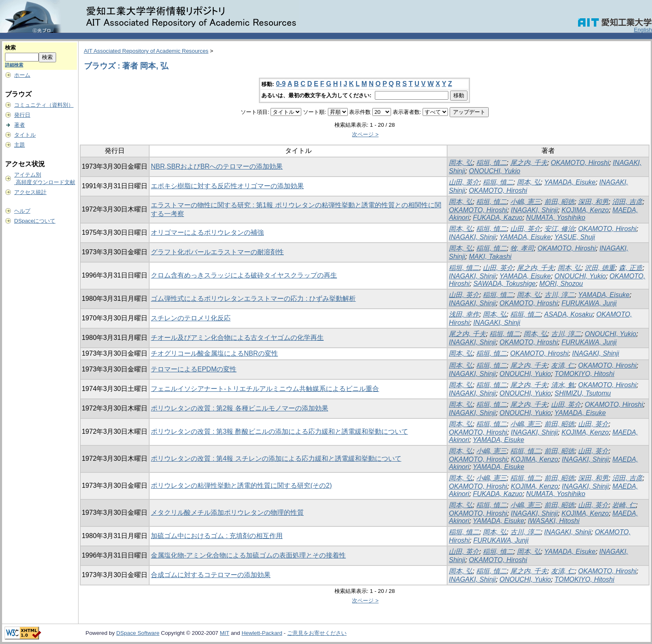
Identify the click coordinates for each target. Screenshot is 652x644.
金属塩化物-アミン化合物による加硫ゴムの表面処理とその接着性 (248, 555)
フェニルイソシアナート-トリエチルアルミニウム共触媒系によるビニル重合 (265, 389)
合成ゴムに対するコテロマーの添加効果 (211, 575)
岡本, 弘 (461, 163)
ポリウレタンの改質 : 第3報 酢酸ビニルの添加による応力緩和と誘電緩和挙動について (279, 431)
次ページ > (365, 134)
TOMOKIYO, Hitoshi (585, 374)
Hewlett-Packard (262, 633)
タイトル (25, 135)
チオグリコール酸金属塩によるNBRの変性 (214, 353)
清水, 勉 (563, 385)
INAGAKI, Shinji (534, 210)
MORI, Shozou (561, 284)
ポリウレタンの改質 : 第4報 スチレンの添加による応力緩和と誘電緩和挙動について (276, 458)
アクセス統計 (30, 192)
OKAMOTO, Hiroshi (580, 163)
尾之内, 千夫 (529, 163)
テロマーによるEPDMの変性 (194, 369)
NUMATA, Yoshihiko (556, 218)
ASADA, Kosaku (569, 314)
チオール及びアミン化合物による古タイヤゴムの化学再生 (237, 338)
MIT (225, 633)
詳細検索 (14, 65)
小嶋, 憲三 (525, 202)
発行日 (22, 115)
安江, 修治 (560, 229)
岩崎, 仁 (624, 505)
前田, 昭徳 (560, 202)
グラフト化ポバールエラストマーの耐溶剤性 (217, 252)
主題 (20, 145)
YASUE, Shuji (575, 237)
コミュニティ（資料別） (44, 105)
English (643, 30)
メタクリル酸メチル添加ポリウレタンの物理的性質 (227, 512)
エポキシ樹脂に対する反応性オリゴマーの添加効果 (227, 186)
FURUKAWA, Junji (589, 303)
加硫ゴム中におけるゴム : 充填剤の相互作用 (217, 536)
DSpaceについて (35, 221)
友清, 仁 (563, 365)
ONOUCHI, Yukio (495, 171)
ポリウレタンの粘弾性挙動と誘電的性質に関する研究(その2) (241, 485)
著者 (20, 125)
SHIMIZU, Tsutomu (583, 393)
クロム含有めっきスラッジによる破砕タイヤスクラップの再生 (244, 275)
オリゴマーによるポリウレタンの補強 (207, 232)
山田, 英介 (464, 182)
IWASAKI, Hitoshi (554, 521)
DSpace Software (138, 633)
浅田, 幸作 (464, 314)
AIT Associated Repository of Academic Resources (146, 51)
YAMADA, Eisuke (570, 182)
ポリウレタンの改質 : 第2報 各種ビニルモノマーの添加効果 (240, 408)
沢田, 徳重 (600, 268)
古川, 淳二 (560, 295)
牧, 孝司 (522, 248)
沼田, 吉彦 (627, 202)
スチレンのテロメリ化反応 (191, 318)
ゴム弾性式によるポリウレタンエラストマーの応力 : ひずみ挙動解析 (253, 299)
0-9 (281, 84)
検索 (10, 48)
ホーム (22, 75)
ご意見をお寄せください (317, 633)
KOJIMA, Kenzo (585, 210)
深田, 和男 (593, 202)
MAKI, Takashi (490, 257)
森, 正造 (631, 268)
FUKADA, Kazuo (498, 218)
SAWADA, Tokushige (504, 284)
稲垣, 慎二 (491, 163)
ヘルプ (22, 211)
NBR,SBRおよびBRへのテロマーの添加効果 (217, 166)
